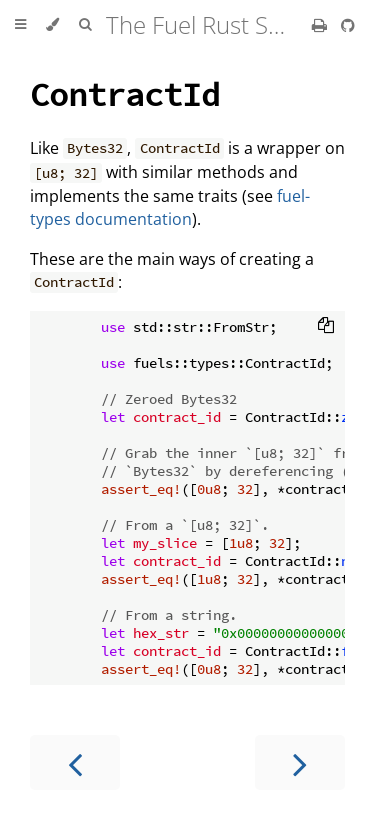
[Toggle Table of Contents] (20, 25)
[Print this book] (321, 25)
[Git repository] (348, 25)
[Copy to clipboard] (326, 327)
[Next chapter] (300, 762)
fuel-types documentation (170, 207)
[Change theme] (52, 25)
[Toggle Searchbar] (85, 25)
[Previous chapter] (75, 762)
